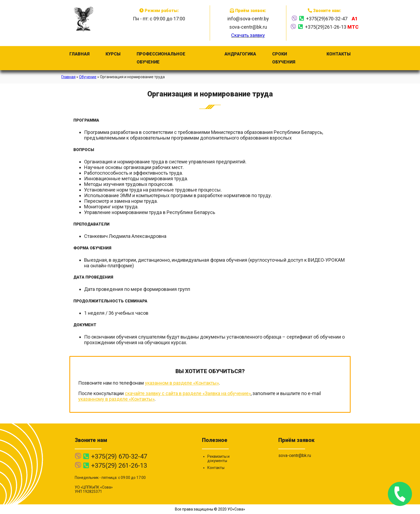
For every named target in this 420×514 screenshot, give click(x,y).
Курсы (113, 54)
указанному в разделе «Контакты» (116, 399)
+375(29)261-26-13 (332, 27)
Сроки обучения (284, 58)
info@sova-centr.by (248, 19)
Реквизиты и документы (218, 459)
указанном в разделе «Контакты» (182, 383)
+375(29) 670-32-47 (119, 456)
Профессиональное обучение (161, 58)
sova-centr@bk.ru (248, 27)
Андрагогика (240, 54)
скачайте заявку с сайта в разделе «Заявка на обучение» (188, 393)
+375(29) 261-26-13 (119, 466)
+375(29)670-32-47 (332, 19)
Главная (79, 54)
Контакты (339, 54)
